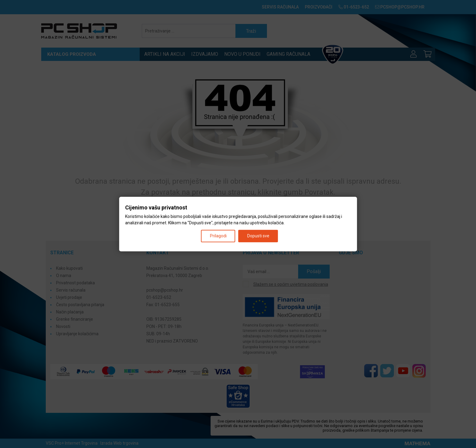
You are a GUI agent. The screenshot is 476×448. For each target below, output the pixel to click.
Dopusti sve (258, 236)
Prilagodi (218, 236)
